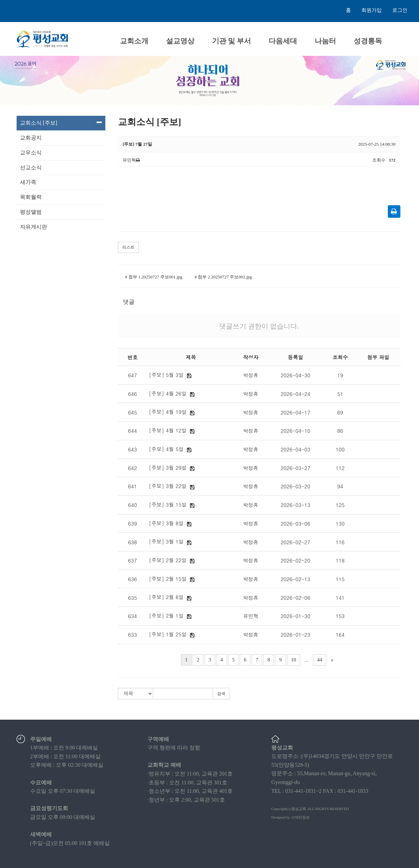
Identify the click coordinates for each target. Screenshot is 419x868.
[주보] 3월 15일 (167, 504)
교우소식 (31, 153)
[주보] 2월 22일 (167, 560)
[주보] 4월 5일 (166, 449)
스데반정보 (300, 817)
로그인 (400, 10)
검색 (221, 694)
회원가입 (372, 10)
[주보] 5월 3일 (166, 375)
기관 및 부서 (232, 41)
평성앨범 (31, 212)
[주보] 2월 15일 (167, 579)
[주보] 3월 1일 (166, 541)
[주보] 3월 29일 (167, 468)
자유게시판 (34, 227)
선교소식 (31, 167)
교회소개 (134, 41)
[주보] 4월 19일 (167, 412)
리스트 (128, 247)
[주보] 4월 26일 (167, 393)
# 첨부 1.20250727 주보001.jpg (154, 277)
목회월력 (31, 197)
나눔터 (325, 41)
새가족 (28, 182)
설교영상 (180, 41)
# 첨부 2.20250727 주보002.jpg (223, 277)
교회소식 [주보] (61, 123)
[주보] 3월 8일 (166, 523)
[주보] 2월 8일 (166, 597)
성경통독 (368, 41)
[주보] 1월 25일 (167, 634)
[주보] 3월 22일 (167, 486)
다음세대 (283, 41)
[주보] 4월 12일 (167, 430)
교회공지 (31, 138)
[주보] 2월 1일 (166, 616)
